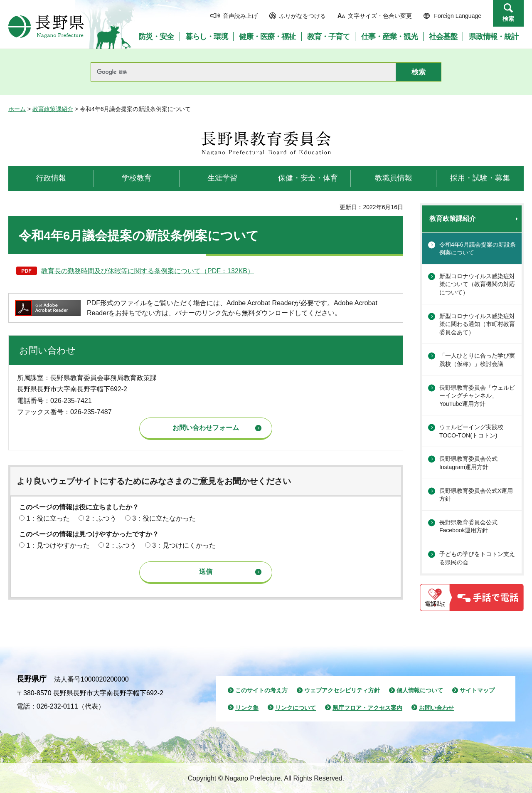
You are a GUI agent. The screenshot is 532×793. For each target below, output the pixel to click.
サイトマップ (477, 690)
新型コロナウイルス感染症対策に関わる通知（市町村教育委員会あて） (477, 324)
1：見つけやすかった (58, 545)
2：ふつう (101, 518)
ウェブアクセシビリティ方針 (342, 690)
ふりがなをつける (303, 16)
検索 (508, 19)
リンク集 (247, 708)
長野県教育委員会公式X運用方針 (476, 495)
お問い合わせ (436, 708)
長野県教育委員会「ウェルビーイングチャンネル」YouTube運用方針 (477, 396)
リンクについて (296, 708)
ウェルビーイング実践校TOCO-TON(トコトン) (471, 431)
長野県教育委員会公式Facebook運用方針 (468, 526)
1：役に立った (48, 518)
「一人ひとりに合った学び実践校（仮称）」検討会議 (477, 360)
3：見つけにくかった (184, 545)
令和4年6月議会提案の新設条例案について (478, 249)
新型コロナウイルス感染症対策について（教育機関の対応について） (477, 284)
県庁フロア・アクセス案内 (367, 708)
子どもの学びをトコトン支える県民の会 (477, 558)
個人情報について (420, 690)
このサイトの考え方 (261, 690)
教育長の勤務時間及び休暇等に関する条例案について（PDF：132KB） (148, 271)
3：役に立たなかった (164, 518)
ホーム (17, 109)
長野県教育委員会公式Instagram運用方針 (468, 463)
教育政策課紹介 (53, 109)
